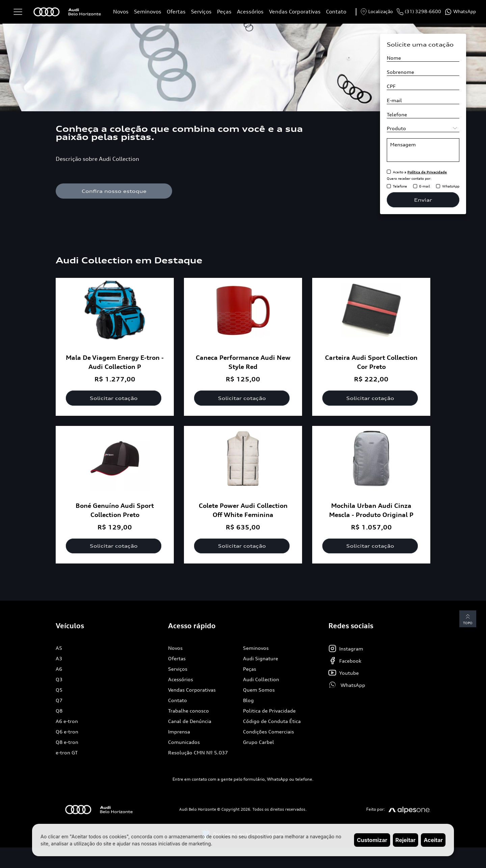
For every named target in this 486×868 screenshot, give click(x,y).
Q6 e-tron (67, 732)
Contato (336, 12)
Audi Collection (261, 680)
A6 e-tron (67, 721)
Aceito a (420, 172)
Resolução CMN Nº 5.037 (198, 753)
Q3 (59, 680)
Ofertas (176, 12)
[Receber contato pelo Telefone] (389, 186)
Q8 (59, 711)
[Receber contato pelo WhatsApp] (438, 186)
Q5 (59, 690)
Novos (121, 12)
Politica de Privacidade (269, 711)
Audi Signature (261, 659)
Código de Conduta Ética (272, 721)
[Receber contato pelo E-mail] (415, 186)
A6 (59, 669)
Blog (248, 701)
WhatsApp (451, 186)
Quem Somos (259, 690)
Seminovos (148, 12)
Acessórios (250, 12)
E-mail (425, 186)
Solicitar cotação (115, 398)
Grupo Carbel (259, 742)
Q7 (59, 701)
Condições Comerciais (268, 732)
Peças (224, 12)
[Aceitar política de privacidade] (389, 172)
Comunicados (184, 742)
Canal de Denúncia (190, 721)
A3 (59, 659)
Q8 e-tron (67, 742)
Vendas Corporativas (295, 12)
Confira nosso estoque (115, 191)
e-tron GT (67, 753)
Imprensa (179, 732)
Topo (467, 619)
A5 (59, 648)
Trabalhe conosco (188, 711)
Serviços (201, 12)
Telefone (400, 186)
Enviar (423, 200)
